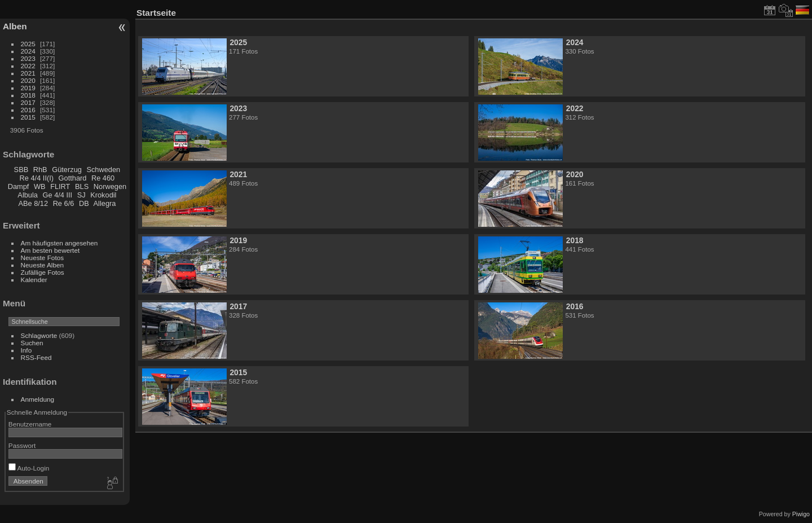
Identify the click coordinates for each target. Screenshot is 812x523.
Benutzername (30, 424)
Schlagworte (39, 335)
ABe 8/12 (33, 203)
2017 (28, 102)
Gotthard (73, 178)
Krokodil (103, 195)
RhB (40, 170)
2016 (28, 110)
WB (40, 186)
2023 (28, 58)
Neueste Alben (43, 265)
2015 (28, 117)
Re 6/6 (64, 203)
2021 (28, 73)
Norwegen (110, 186)
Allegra (105, 203)
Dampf (19, 186)
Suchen (32, 343)
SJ (81, 195)
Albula (28, 195)
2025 (28, 44)
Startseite (156, 13)
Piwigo (801, 514)
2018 (28, 95)
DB (84, 203)
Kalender (34, 280)
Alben (15, 26)
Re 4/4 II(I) (37, 178)
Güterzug (67, 170)
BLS (82, 186)
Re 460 (103, 178)
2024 (28, 51)
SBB (21, 170)
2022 (28, 66)
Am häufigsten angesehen (59, 243)
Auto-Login (29, 468)
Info (27, 350)
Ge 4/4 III (58, 195)
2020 (28, 80)
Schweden (103, 170)
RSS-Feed (36, 357)
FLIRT (60, 186)
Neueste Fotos (43, 258)
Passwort (22, 445)
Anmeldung (38, 399)
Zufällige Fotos (43, 272)
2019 (28, 88)
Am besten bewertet (50, 250)
